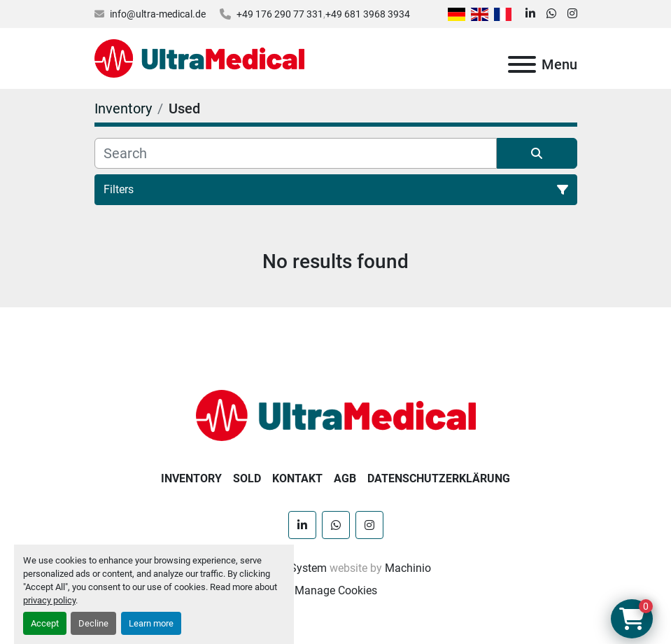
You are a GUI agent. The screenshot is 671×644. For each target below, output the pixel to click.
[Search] (296, 153)
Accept (45, 623)
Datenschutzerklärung (439, 478)
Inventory (191, 478)
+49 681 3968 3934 (368, 14)
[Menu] (522, 64)
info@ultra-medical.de (158, 14)
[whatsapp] (551, 14)
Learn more (151, 623)
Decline (93, 623)
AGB (345, 478)
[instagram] (572, 14)
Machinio (408, 568)
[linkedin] (530, 14)
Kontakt (297, 478)
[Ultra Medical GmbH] (336, 415)
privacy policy (49, 600)
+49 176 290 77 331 (280, 14)
